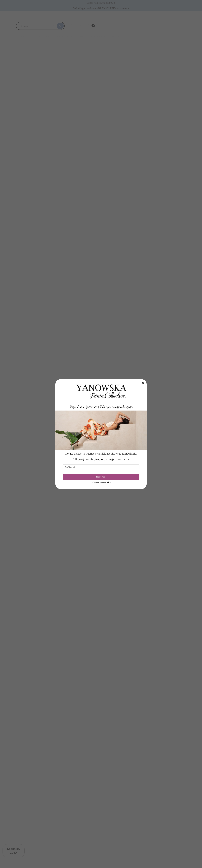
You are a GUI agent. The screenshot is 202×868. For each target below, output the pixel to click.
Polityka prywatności (100, 482)
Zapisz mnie (101, 477)
